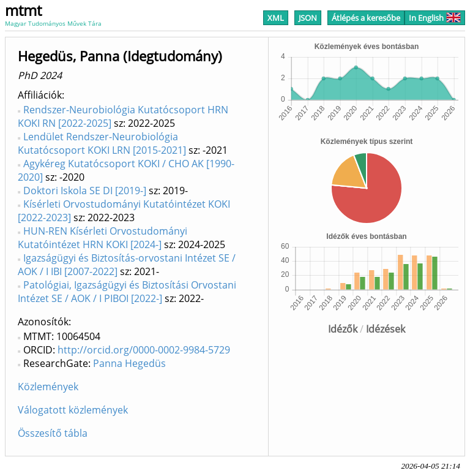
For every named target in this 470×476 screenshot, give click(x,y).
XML (276, 18)
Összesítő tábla (53, 433)
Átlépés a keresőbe (366, 18)
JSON (308, 18)
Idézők (343, 329)
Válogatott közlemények (73, 410)
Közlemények (48, 387)
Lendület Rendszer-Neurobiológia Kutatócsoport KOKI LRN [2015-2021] (102, 143)
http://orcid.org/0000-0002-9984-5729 (144, 350)
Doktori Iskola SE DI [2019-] (85, 191)
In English (435, 18)
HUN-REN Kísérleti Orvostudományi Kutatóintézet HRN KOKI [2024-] (103, 238)
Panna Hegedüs (129, 363)
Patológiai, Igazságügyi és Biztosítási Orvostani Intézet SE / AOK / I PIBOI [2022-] (127, 292)
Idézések (386, 329)
